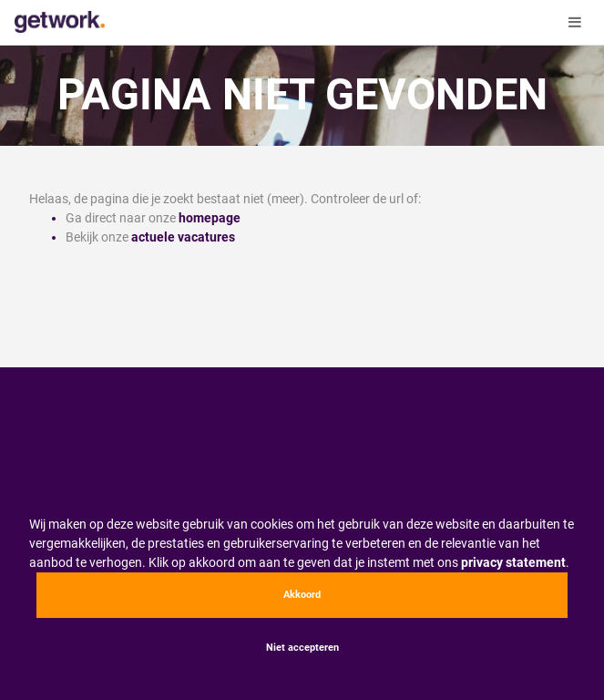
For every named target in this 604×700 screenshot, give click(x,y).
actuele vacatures (183, 237)
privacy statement (513, 562)
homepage (210, 218)
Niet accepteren (302, 648)
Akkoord (302, 595)
